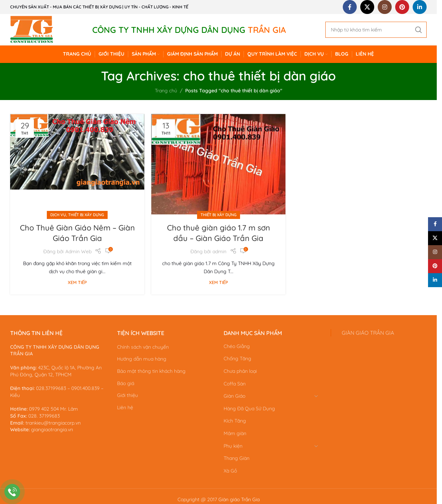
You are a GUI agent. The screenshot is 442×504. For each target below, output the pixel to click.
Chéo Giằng (237, 346)
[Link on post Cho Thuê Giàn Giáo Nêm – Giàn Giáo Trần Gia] (77, 165)
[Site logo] (32, 29)
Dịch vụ (58, 215)
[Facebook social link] (350, 7)
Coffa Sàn (235, 384)
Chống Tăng (237, 359)
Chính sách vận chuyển (143, 347)
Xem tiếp (77, 282)
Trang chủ (166, 91)
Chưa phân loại (240, 371)
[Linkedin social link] (420, 7)
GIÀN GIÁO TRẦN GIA (368, 333)
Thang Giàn (237, 458)
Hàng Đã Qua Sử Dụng (249, 409)
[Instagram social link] (385, 7)
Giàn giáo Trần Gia (239, 499)
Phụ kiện (233, 446)
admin (219, 251)
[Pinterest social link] (402, 7)
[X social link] (367, 7)
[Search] (376, 30)
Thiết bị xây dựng (86, 215)
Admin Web (78, 251)
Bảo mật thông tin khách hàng (151, 371)
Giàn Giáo (234, 396)
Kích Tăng (235, 421)
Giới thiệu (128, 395)
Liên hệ (125, 407)
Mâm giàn (235, 433)
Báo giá (126, 383)
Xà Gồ (230, 471)
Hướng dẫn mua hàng (142, 359)
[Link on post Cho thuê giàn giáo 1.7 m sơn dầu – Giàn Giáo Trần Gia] (218, 165)
